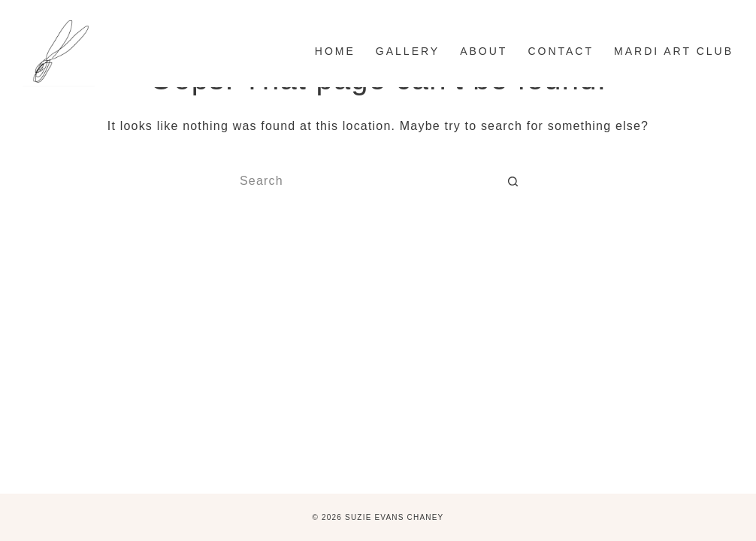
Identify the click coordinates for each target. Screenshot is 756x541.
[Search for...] (363, 181)
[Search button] (513, 181)
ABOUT (484, 51)
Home (335, 51)
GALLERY (408, 51)
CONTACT (561, 51)
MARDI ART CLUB (674, 51)
